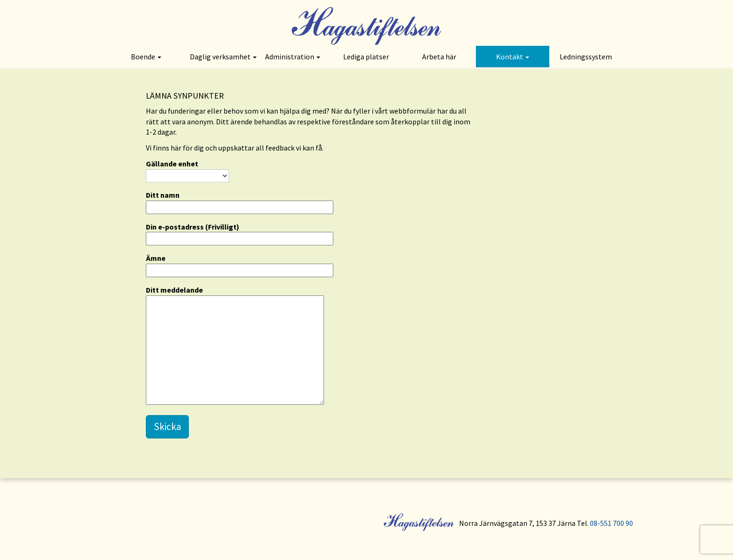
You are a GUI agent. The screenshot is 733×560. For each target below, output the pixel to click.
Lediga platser (366, 57)
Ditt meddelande (235, 346)
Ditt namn (240, 201)
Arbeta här (439, 57)
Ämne (240, 264)
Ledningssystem (586, 57)
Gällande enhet (187, 171)
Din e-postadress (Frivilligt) (240, 233)
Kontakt (513, 57)
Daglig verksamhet (223, 57)
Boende (146, 57)
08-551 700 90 (611, 523)
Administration (293, 57)
